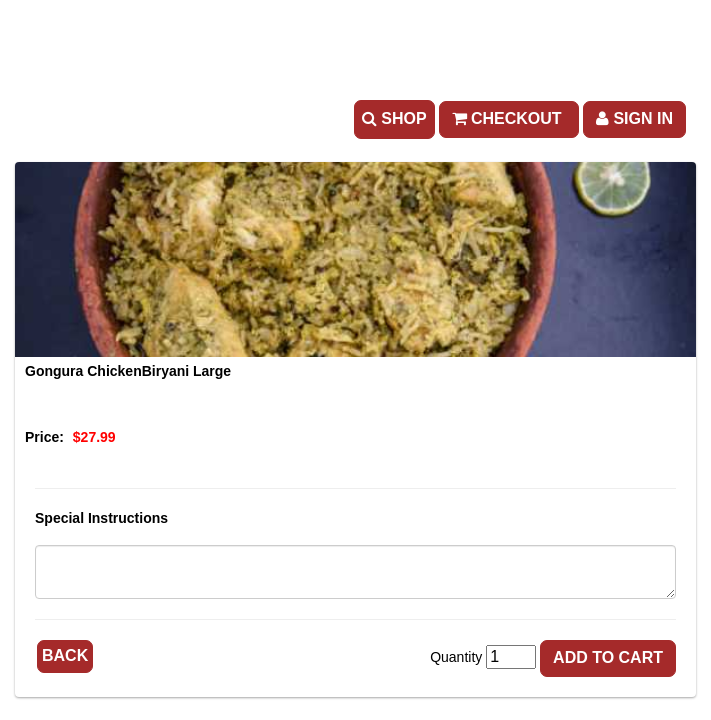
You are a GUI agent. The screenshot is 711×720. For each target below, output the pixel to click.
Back (65, 655)
